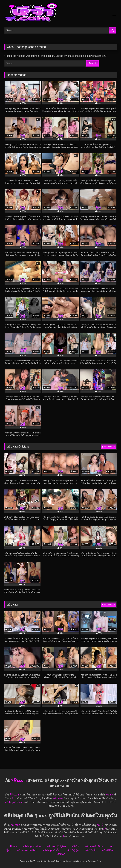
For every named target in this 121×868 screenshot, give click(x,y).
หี (13, 798)
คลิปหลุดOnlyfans (15, 802)
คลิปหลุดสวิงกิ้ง (51, 850)
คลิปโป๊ (100, 825)
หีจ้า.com (19, 780)
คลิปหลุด (58, 798)
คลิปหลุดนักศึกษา (95, 846)
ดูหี (105, 829)
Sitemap (61, 854)
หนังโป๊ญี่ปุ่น (72, 850)
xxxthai (110, 795)
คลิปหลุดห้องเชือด (27, 850)
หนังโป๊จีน (107, 850)
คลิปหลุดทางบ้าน (32, 846)
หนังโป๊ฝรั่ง (90, 850)
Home (13, 846)
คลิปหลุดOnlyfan (56, 846)
